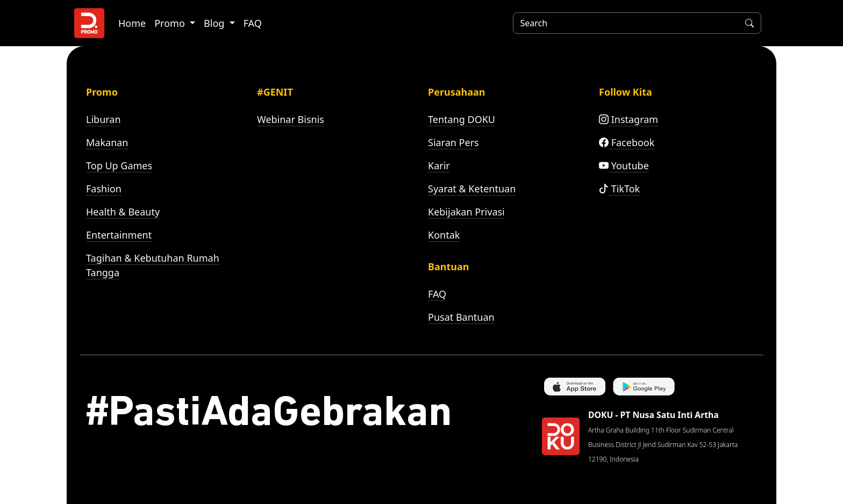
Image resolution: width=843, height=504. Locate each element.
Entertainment (119, 235)
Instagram (628, 119)
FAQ (253, 23)
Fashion (104, 189)
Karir (439, 165)
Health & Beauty (123, 212)
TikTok (619, 189)
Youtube (624, 165)
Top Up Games (119, 165)
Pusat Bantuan (461, 317)
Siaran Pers (453, 142)
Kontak (444, 235)
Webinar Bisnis (291, 119)
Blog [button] (215, 23)
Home (132, 23)
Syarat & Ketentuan (472, 189)
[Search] (624, 23)
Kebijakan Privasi (466, 212)
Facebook (627, 142)
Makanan (107, 142)
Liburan (103, 119)
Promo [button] (171, 23)
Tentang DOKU (462, 119)
